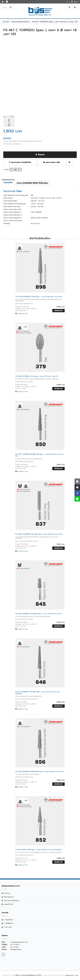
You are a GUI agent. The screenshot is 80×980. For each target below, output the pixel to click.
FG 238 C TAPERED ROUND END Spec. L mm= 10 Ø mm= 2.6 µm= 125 (39, 455)
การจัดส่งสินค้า (8, 920)
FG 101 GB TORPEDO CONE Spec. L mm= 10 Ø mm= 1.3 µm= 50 (39, 297)
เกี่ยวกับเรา (7, 893)
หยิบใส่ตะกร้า (58, 311)
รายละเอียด (8, 182)
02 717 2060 (14, 947)
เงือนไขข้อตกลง (9, 897)
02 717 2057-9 (15, 945)
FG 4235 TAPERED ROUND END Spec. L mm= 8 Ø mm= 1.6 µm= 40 (40, 772)
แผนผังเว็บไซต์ (8, 904)
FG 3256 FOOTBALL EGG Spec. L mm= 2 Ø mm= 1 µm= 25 (37, 376)
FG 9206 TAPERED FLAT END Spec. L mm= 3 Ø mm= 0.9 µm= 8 (39, 614)
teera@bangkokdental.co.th (19, 942)
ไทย (74, 2)
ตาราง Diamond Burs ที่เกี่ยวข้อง (32, 183)
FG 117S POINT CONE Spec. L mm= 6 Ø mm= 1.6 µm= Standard (38, 850)
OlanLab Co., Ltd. (72, 975)
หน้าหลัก (6, 22)
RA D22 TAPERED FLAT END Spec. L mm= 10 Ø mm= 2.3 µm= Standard (38, 693)
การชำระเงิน (8, 927)
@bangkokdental (16, 949)
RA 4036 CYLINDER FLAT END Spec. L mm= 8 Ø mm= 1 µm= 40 (39, 534)
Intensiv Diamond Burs (20, 22)
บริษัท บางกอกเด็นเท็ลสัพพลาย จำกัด (28, 975)
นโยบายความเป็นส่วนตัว (11, 901)
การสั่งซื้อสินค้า (9, 923)
